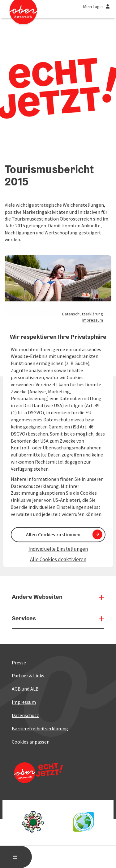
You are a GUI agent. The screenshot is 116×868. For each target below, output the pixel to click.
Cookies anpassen (31, 742)
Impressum (93, 320)
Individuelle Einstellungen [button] (58, 549)
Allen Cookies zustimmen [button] (53, 534)
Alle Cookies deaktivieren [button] (58, 560)
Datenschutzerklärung (83, 314)
